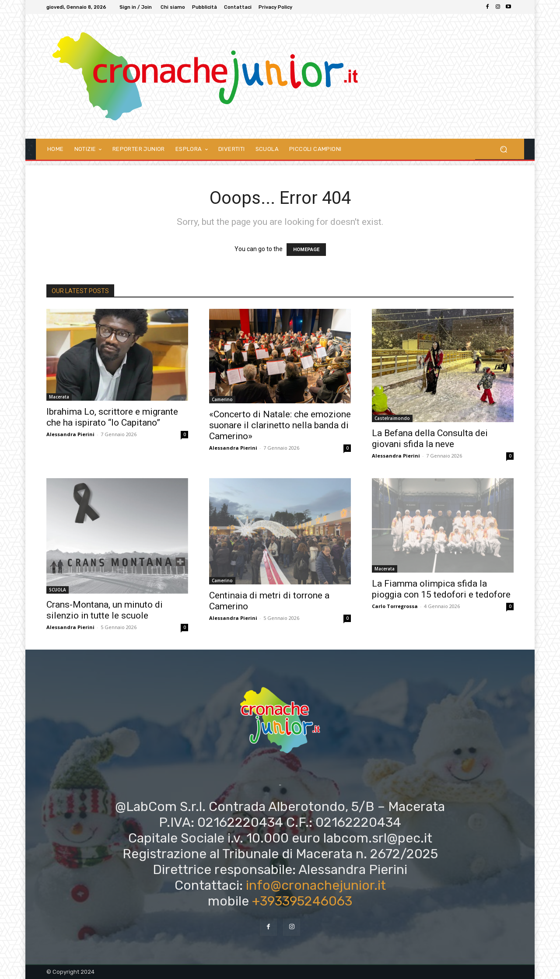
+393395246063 (302, 901)
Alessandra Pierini (70, 434)
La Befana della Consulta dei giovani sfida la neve (430, 439)
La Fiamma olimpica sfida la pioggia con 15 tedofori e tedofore (441, 589)
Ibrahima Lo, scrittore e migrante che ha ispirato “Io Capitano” (112, 417)
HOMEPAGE (306, 250)
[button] (503, 149)
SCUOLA (58, 590)
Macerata (59, 397)
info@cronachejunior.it (316, 885)
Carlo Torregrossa (395, 606)
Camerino (222, 399)
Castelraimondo (392, 418)
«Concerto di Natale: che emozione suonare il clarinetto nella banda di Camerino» (280, 425)
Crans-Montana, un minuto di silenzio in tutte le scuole (105, 610)
